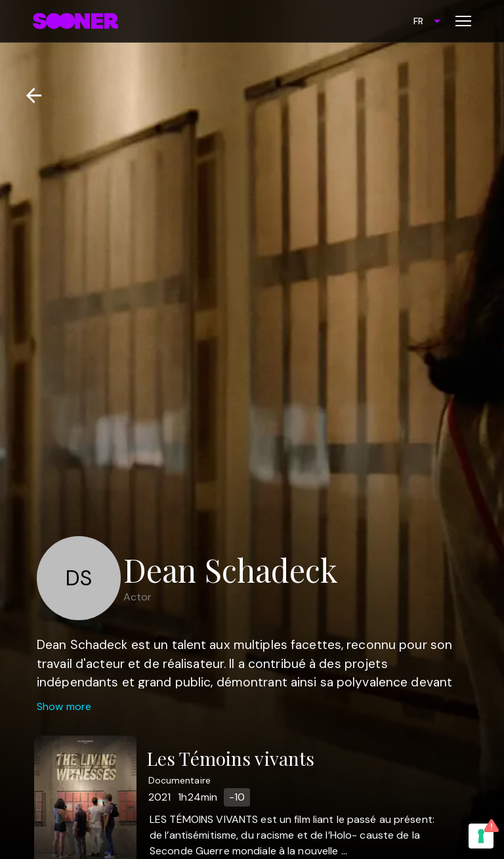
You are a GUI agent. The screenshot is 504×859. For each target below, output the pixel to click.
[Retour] (29, 95)
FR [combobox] (418, 21)
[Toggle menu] (463, 21)
